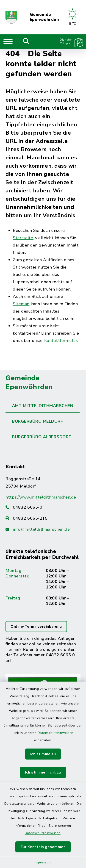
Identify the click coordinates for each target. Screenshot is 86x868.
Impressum (43, 862)
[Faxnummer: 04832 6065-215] (43, 518)
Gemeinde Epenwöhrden (44, 17)
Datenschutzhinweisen (55, 733)
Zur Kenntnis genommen (43, 847)
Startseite (23, 238)
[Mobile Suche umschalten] (26, 42)
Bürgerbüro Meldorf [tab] (37, 421)
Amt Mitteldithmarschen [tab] (43, 406)
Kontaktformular (61, 341)
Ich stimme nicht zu (43, 772)
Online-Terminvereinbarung (36, 627)
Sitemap (21, 304)
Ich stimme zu (43, 754)
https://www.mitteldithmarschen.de (41, 497)
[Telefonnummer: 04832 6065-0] (43, 507)
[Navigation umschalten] (8, 42)
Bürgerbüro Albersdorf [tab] (42, 437)
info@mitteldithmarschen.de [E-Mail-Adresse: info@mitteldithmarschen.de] (41, 529)
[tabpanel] (43, 600)
